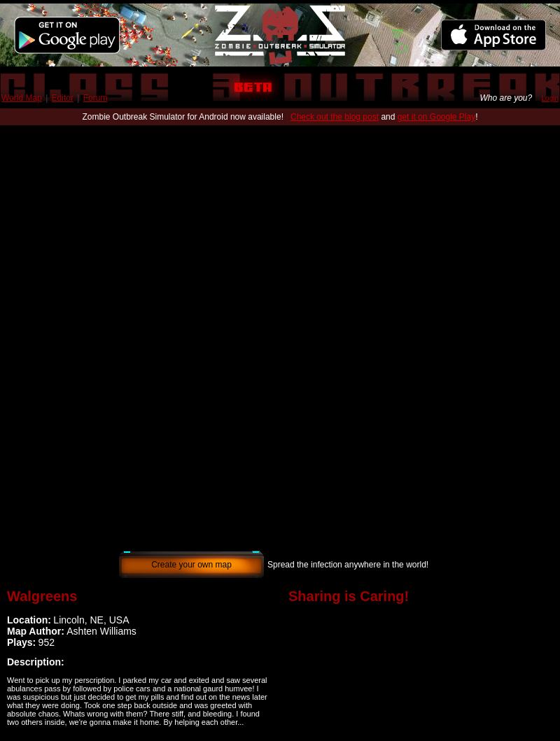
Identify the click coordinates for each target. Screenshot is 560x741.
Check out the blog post (335, 117)
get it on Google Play (436, 117)
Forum (96, 98)
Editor (63, 98)
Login (550, 98)
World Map (22, 98)
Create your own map (191, 565)
